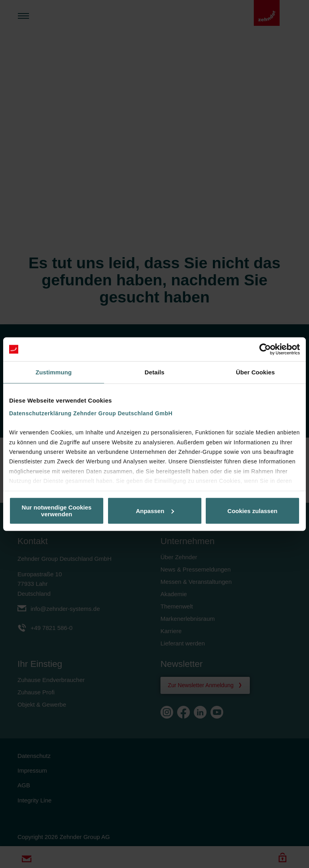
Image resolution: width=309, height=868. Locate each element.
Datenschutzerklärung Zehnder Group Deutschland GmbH (91, 413)
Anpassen (155, 511)
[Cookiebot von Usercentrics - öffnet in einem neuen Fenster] (265, 349)
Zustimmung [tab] (54, 372)
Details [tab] (154, 372)
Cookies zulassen (253, 511)
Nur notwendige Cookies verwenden (57, 511)
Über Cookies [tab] (255, 372)
